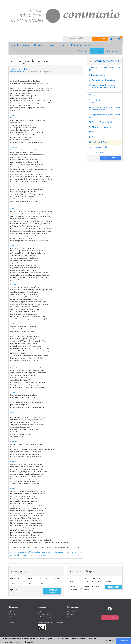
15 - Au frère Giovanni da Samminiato (102, 80)
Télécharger (114, 587)
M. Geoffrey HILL (19, 69)
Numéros (26, 45)
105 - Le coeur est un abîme (98, 147)
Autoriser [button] (124, 641)
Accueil (14, 45)
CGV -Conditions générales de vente (50, 617)
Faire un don (111, 51)
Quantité (14, 590)
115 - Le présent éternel (97, 152)
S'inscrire (70, 614)
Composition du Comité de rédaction (50, 623)
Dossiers (52, 45)
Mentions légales (44, 620)
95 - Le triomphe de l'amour (98, 142)
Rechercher (100, 39)
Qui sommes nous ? (81, 45)
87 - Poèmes (93, 132)
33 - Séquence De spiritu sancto (100, 95)
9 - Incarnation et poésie (97, 75)
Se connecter (72, 611)
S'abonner (97, 51)
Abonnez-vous (110, 617)
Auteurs (11, 623)
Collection (39, 45)
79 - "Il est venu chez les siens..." (100, 127)
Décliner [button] (110, 641)
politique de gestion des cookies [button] (21, 642)
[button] (112, 39)
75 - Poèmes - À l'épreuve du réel (100, 122)
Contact (41, 611)
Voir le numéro (111, 158)
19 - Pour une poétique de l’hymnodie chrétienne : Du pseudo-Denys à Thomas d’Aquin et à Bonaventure (103, 87)
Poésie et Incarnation (17, 72)
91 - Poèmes (93, 137)
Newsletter (83, 51)
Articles (64, 45)
